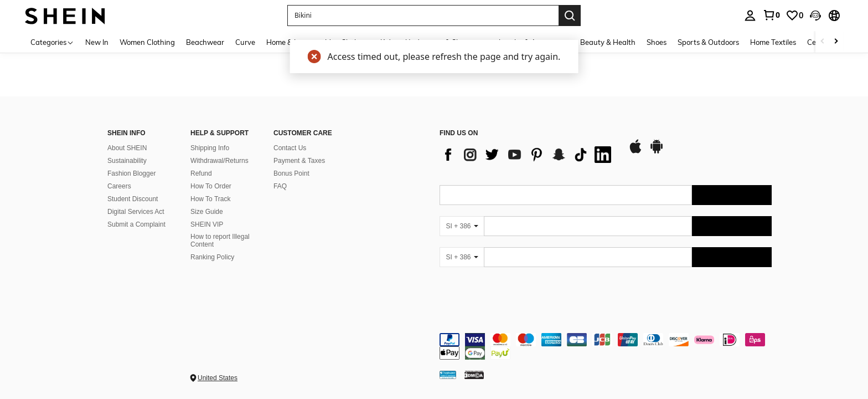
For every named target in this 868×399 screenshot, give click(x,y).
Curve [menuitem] (245, 42)
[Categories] (52, 42)
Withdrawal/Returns (219, 161)
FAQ (280, 186)
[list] (528, 155)
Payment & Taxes (299, 161)
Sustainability (127, 161)
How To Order (211, 186)
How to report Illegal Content (220, 241)
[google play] (657, 152)
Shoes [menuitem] (657, 42)
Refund (201, 173)
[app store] (635, 152)
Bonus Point (291, 173)
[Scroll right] (836, 42)
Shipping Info (210, 148)
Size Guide (207, 212)
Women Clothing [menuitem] (147, 42)
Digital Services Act (136, 212)
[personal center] (750, 16)
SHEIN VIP (207, 224)
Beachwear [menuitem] (205, 42)
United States (218, 378)
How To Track (210, 199)
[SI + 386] (462, 226)
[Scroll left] (823, 42)
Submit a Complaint (136, 224)
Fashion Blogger (131, 173)
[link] (771, 15)
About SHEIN (127, 148)
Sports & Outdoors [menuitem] (708, 42)
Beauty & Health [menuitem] (608, 42)
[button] (815, 16)
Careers (119, 186)
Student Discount (133, 199)
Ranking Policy (212, 257)
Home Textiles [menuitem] (773, 42)
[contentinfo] (606, 346)
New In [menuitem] (97, 42)
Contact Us (290, 148)
